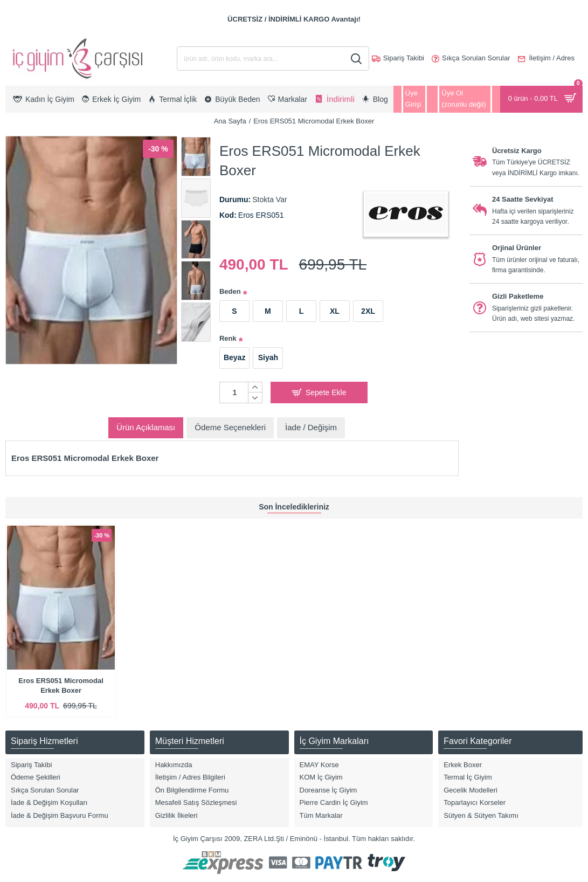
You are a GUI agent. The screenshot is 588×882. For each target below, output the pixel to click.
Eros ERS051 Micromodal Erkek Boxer (61, 685)
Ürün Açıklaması (146, 427)
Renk (228, 338)
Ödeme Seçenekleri (230, 427)
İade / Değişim (311, 427)
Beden (230, 291)
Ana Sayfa (230, 121)
